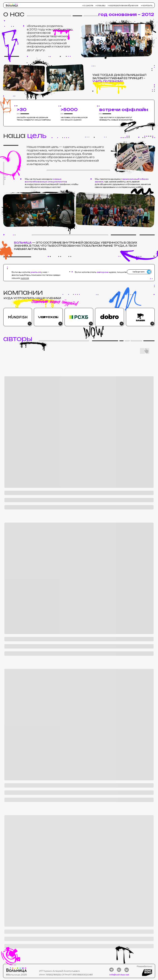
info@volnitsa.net (119, 975)
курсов (25, 278)
